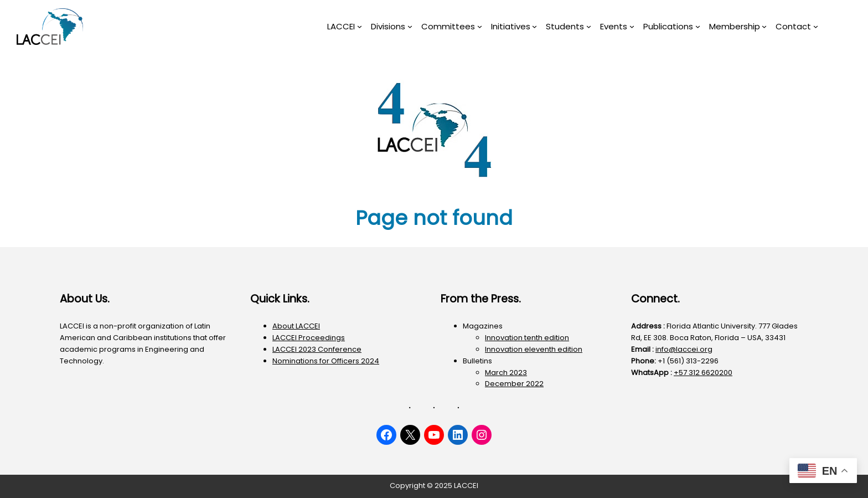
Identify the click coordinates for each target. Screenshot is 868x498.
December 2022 (514, 384)
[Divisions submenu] (410, 26)
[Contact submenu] (816, 26)
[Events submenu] (632, 26)
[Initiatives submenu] (534, 26)
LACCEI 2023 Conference (317, 349)
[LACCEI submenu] (360, 26)
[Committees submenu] (480, 26)
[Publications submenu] (698, 26)
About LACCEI (296, 326)
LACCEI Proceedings (309, 338)
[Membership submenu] (764, 26)
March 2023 (506, 373)
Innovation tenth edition (527, 338)
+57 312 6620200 (703, 373)
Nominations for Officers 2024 (326, 361)
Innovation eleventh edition (534, 349)
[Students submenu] (589, 26)
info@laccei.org (684, 349)
